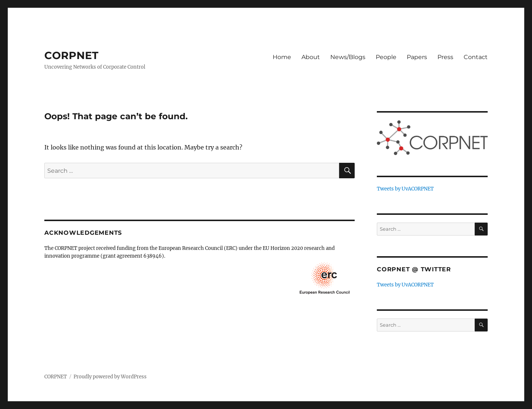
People (386, 57)
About (311, 57)
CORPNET (71, 55)
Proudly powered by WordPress (110, 377)
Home (282, 57)
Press (445, 57)
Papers (417, 57)
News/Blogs (348, 57)
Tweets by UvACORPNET (405, 189)
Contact (476, 57)
